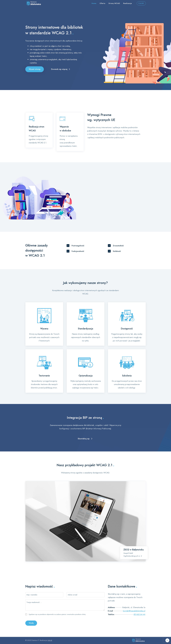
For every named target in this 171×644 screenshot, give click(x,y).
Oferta (102, 3)
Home (94, 3)
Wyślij (31, 623)
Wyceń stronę (35, 69)
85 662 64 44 (139, 614)
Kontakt (141, 3)
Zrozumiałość (118, 246)
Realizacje (127, 3)
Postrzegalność (78, 246)
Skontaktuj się (84, 439)
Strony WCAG (114, 3)
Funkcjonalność (78, 251)
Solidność (117, 251)
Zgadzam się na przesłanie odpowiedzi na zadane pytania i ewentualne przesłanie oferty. (57, 614)
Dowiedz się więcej (59, 69)
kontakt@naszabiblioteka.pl (134, 611)
